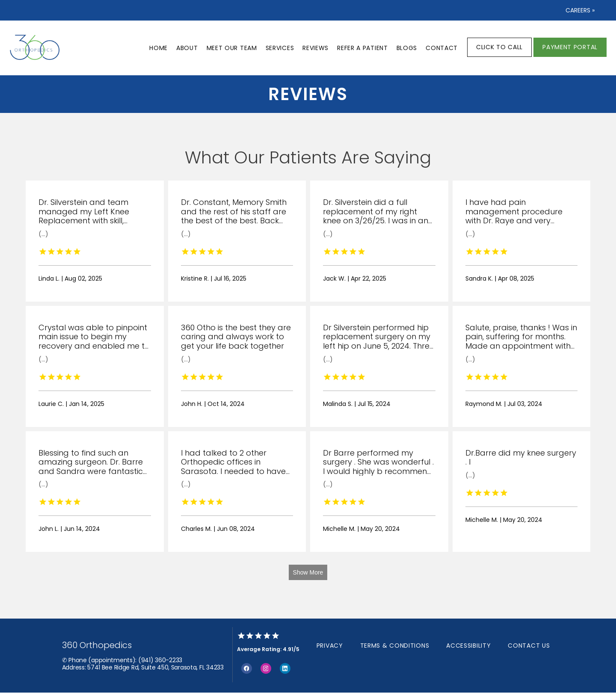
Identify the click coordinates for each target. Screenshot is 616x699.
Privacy (330, 646)
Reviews (315, 48)
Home (158, 48)
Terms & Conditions (395, 646)
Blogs (407, 48)
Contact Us (529, 646)
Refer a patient (363, 48)
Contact (442, 48)
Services (280, 48)
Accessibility (468, 646)
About (187, 48)
